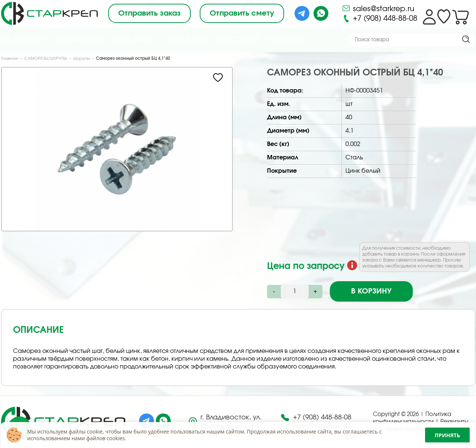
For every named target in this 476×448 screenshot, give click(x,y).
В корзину (371, 291)
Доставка (239, 40)
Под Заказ (135, 40)
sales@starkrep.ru (378, 8)
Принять (447, 435)
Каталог (24, 39)
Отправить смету (242, 13)
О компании (80, 40)
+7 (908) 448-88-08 (379, 19)
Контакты (287, 40)
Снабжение (188, 40)
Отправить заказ (149, 13)
